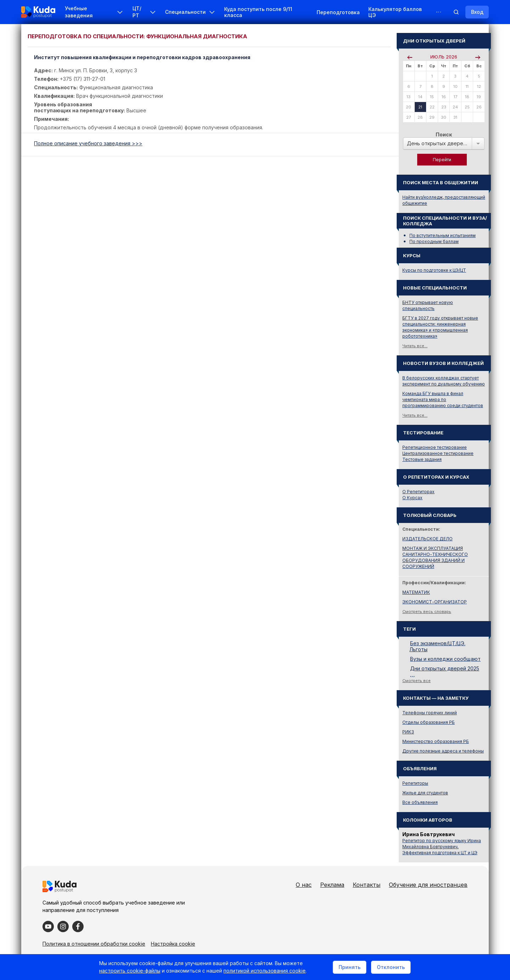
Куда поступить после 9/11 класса (258, 12)
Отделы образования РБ (429, 722)
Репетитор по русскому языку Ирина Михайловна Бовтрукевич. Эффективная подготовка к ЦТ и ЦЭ (442, 847)
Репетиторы (415, 783)
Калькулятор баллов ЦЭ (395, 12)
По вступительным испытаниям (443, 235)
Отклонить (391, 967)
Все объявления (420, 802)
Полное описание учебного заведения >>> (88, 143)
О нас (304, 885)
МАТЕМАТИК (416, 592)
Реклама (332, 885)
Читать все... (415, 346)
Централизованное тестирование (438, 453)
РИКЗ (408, 732)
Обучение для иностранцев (428, 885)
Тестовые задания (422, 459)
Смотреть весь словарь (427, 612)
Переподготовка (338, 12)
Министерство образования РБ (436, 741)
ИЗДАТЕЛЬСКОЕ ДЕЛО (427, 539)
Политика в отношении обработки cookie (94, 944)
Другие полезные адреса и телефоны (443, 751)
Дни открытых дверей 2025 (445, 668)
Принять (350, 967)
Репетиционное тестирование (435, 447)
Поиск (444, 134)
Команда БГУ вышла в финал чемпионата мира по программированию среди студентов (443, 399)
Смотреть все (416, 681)
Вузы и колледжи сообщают (445, 659)
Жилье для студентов (425, 793)
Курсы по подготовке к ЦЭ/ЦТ (434, 270)
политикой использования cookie (265, 971)
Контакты (367, 885)
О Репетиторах (418, 492)
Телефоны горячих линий (430, 713)
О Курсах (412, 498)
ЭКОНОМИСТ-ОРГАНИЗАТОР (435, 602)
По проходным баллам (434, 241)
